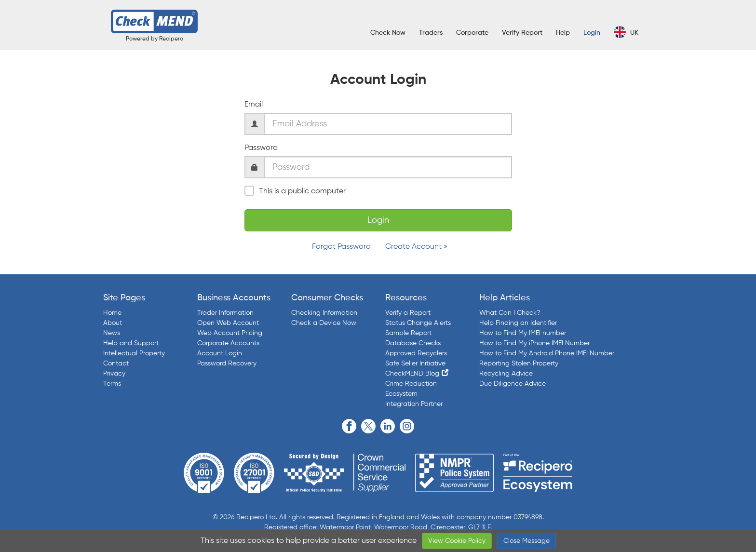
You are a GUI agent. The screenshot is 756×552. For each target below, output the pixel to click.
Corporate (472, 33)
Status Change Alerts (418, 323)
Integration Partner (414, 404)
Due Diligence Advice (513, 384)
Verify (522, 33)
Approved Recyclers (416, 353)
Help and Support (131, 343)
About (113, 323)
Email (254, 105)
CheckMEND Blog (412, 374)
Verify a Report (408, 313)
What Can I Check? (510, 313)
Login (592, 33)
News (112, 333)
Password (261, 148)
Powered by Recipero (155, 39)
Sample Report (408, 333)
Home (112, 313)
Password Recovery (227, 364)
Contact (116, 364)
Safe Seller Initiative (415, 364)
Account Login (220, 353)
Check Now (388, 33)
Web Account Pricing (230, 333)
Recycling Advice (506, 374)
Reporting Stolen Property (519, 364)
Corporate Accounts (228, 343)
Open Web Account (228, 323)
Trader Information (225, 313)
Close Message (526, 541)
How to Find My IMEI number (523, 333)
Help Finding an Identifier (518, 323)
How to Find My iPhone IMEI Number (534, 343)
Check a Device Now (324, 323)
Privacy (114, 374)
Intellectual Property (134, 353)
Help (563, 33)
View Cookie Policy (457, 541)
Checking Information (324, 313)
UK (626, 32)
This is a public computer (295, 191)
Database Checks (413, 343)
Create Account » (416, 247)
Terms (112, 384)
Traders (431, 33)
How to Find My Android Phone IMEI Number (547, 353)
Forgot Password (341, 247)
